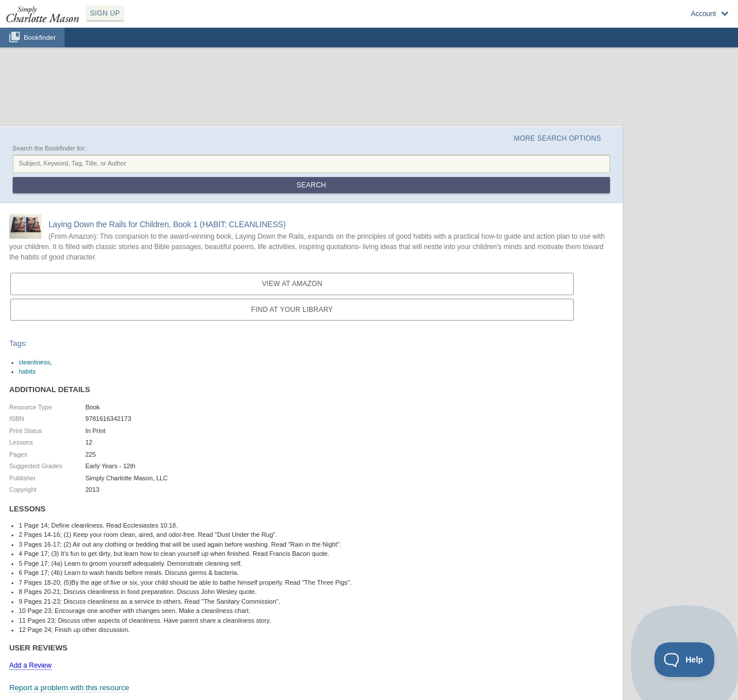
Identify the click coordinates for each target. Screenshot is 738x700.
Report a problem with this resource (69, 688)
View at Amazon (292, 284)
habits (27, 371)
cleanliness (35, 362)
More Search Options (557, 138)
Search (311, 185)
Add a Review (30, 665)
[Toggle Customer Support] (685, 660)
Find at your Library (292, 310)
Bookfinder (40, 37)
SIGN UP (105, 13)
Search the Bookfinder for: (50, 148)
